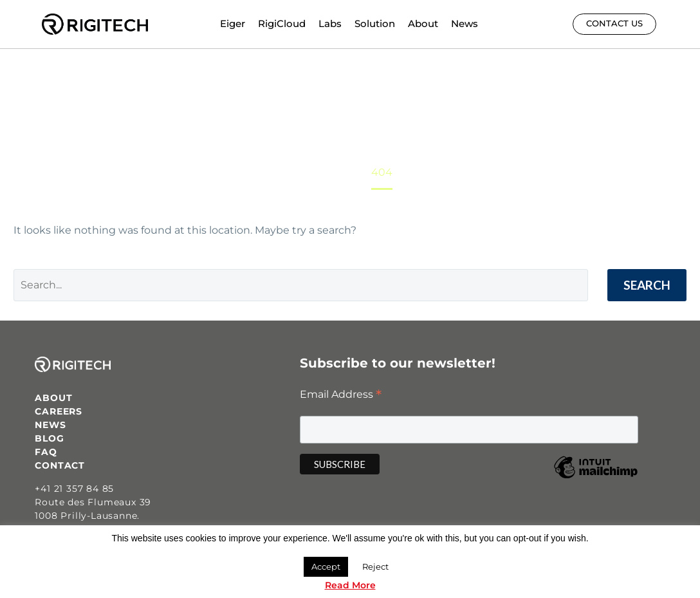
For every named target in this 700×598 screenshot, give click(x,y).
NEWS (50, 425)
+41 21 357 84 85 (74, 489)
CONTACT (60, 465)
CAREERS (59, 411)
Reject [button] (375, 566)
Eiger (233, 23)
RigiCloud (282, 23)
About (423, 23)
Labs (330, 23)
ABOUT (53, 398)
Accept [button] (326, 566)
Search (647, 285)
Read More (350, 585)
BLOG (49, 438)
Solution (375, 23)
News (465, 23)
